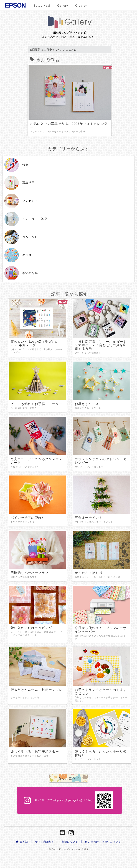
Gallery (63, 6)
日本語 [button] (22, 842)
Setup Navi (42, 6)
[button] (69, 778)
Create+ (81, 6)
